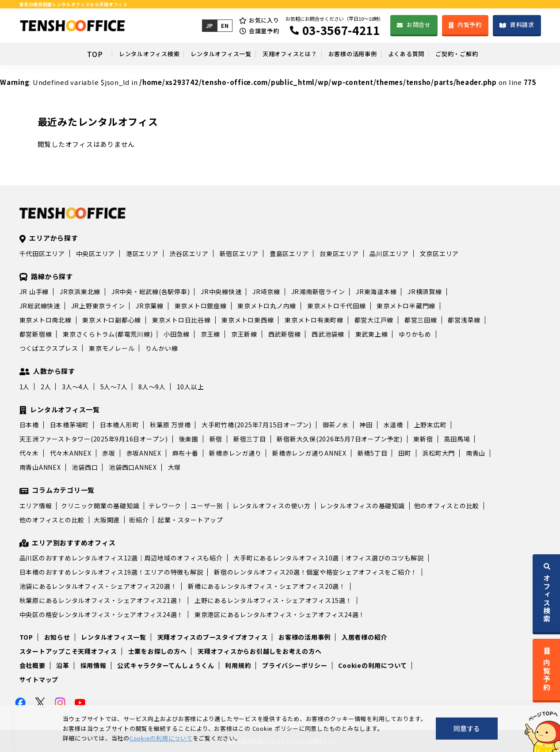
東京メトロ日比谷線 (181, 320)
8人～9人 (152, 387)
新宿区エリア (239, 253)
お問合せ (418, 25)
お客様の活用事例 (366, 54)
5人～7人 (114, 387)
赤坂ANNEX (144, 453)
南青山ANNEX (40, 467)
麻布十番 (185, 453)
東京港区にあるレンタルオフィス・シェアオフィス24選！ (280, 614)
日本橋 (29, 425)
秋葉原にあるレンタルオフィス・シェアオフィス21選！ (102, 600)
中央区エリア (96, 253)
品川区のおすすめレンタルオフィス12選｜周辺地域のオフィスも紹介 (121, 558)
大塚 (175, 467)
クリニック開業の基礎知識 (100, 506)
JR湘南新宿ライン (318, 292)
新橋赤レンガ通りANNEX (309, 453)
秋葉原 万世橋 (170, 425)
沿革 (63, 665)
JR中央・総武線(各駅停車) (151, 292)
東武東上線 (372, 334)
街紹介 (139, 520)
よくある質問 (437, 54)
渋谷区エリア (189, 253)
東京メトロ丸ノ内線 (267, 306)
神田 (366, 425)
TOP (38, 54)
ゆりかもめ (415, 334)
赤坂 (109, 453)
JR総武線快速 (40, 306)
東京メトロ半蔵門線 (406, 306)
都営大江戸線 (374, 320)
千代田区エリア (42, 253)
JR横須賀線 (425, 292)
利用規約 (238, 665)
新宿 (216, 439)
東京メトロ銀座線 (201, 306)
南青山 (476, 453)
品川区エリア (389, 253)
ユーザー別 (207, 506)
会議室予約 (263, 31)
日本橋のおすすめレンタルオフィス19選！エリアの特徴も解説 (111, 572)
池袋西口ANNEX (133, 467)
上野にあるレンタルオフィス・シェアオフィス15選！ (273, 600)
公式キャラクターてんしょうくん (166, 665)
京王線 (210, 334)
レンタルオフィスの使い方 (272, 506)
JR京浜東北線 (80, 292)
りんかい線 (162, 348)
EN (224, 25)
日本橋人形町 (120, 425)
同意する (467, 728)
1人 (25, 387)
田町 (405, 453)
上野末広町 (430, 425)
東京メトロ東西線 (248, 320)
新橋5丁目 (373, 453)
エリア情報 (36, 506)
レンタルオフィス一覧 (195, 54)
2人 (46, 387)
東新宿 (423, 439)
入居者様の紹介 (364, 637)
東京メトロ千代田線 (337, 306)
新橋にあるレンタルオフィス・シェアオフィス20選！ (267, 586)
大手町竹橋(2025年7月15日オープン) (257, 425)
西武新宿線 (285, 334)
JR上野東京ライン (98, 306)
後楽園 (189, 439)
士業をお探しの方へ (158, 651)
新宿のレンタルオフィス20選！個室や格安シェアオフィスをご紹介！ (316, 572)
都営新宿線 (36, 334)
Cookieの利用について (373, 665)
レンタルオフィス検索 (102, 54)
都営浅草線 (464, 320)
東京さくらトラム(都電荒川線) (108, 334)
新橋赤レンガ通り (235, 453)
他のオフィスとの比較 (447, 506)
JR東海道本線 (376, 292)
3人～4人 (76, 387)
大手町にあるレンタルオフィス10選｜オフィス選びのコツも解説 (329, 558)
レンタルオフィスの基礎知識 (362, 506)
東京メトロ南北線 (46, 320)
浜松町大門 (438, 453)
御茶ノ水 (336, 425)
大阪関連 (107, 520)
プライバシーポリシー (295, 665)
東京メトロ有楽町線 (314, 320)
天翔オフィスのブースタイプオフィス (213, 637)
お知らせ (57, 637)
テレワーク (165, 506)
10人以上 (190, 387)
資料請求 (522, 25)
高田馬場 (457, 439)
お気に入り (263, 20)
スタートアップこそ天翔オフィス (68, 651)
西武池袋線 (328, 334)
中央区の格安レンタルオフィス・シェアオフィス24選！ (102, 614)
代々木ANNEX (71, 453)
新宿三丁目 (250, 439)
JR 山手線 (34, 292)
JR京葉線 (150, 306)
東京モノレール (112, 348)
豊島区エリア (289, 253)
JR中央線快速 (221, 292)
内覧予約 (469, 25)
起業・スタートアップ (190, 520)
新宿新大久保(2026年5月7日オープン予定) (339, 439)
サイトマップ (39, 679)
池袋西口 (85, 467)
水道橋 (393, 425)
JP (208, 25)
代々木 (29, 453)
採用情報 (93, 665)
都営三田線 (421, 320)
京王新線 (244, 334)
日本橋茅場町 (70, 425)
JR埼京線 (266, 292)
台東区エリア (339, 253)
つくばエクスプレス (49, 348)
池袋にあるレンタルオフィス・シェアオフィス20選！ (98, 586)
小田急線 (177, 334)
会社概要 (32, 665)
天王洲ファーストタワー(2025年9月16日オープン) (94, 439)
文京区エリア (440, 253)
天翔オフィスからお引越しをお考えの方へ (259, 651)
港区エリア (142, 253)
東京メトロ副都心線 (112, 320)
